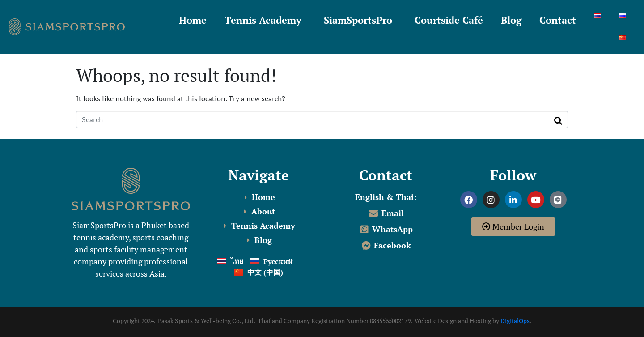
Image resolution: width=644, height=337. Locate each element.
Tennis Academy (263, 20)
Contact (558, 20)
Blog (511, 20)
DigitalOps (515, 321)
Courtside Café (449, 20)
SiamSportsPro (358, 20)
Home (193, 20)
